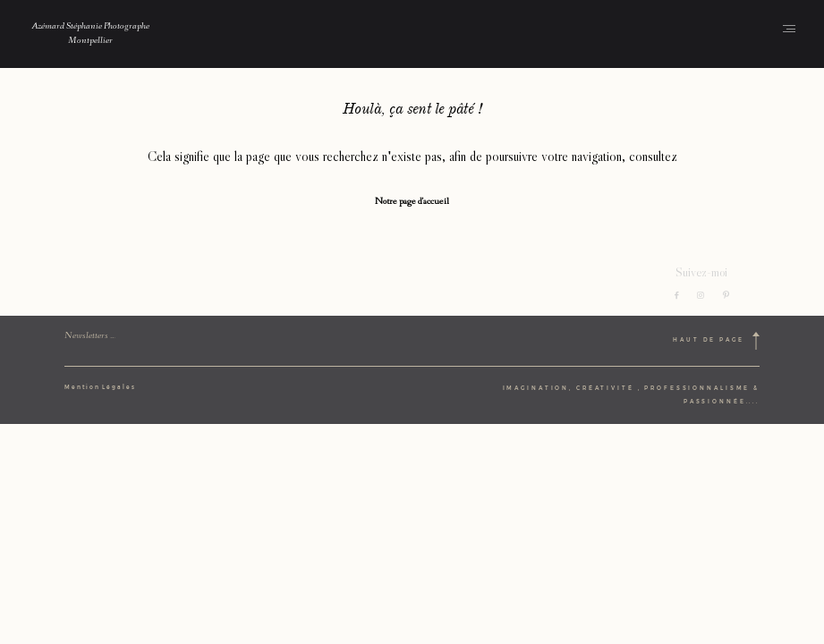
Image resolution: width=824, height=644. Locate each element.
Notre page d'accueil (412, 202)
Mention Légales (100, 387)
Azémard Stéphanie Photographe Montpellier (90, 34)
